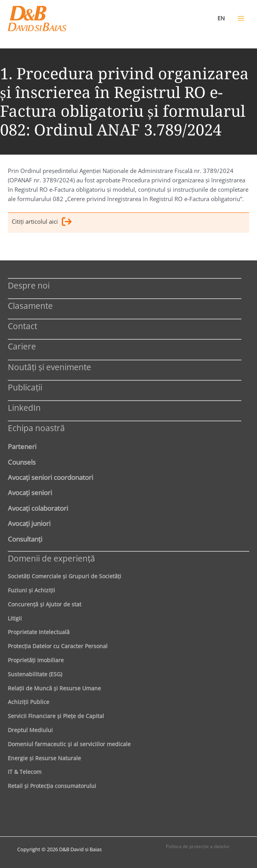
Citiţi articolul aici (42, 223)
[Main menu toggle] (241, 18)
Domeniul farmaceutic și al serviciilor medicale (69, 744)
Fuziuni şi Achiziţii (31, 590)
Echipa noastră (36, 428)
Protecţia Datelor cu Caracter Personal (58, 646)
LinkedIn (24, 407)
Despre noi (29, 285)
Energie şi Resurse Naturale (44, 758)
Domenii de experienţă (51, 558)
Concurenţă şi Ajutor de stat (45, 604)
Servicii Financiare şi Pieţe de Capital (56, 716)
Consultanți (25, 539)
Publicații (25, 387)
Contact (22, 326)
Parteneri (22, 446)
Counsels (22, 462)
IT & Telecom (25, 772)
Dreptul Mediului (30, 730)
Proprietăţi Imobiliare (36, 660)
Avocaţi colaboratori (38, 508)
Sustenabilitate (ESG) (35, 674)
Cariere (22, 346)
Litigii (15, 618)
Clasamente (30, 306)
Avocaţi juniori (29, 523)
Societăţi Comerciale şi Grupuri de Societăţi (65, 576)
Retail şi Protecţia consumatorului (52, 786)
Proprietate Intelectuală (39, 632)
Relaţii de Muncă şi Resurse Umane (54, 688)
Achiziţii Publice (29, 702)
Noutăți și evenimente (49, 367)
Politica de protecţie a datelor (198, 846)
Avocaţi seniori (30, 492)
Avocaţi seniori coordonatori (50, 477)
